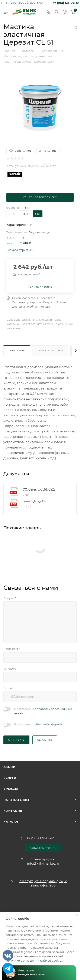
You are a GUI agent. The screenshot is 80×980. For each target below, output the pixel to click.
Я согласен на (43, 711)
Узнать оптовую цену (40, 197)
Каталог (11, 821)
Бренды (11, 789)
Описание (17, 350)
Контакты (13, 811)
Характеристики (50, 350)
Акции (9, 767)
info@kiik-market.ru (43, 863)
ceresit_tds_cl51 (34, 501)
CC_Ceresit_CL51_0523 (39, 489)
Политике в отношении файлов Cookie (33, 960)
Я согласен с (38, 724)
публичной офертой (47, 724)
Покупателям (16, 800)
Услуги (10, 778)
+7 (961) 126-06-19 (66, 3)
